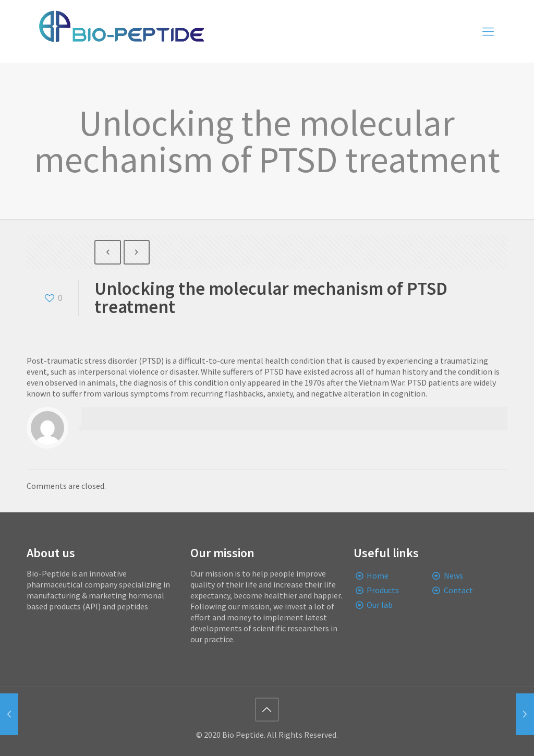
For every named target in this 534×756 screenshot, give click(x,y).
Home (378, 575)
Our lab (380, 605)
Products (383, 590)
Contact (458, 590)
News (453, 575)
